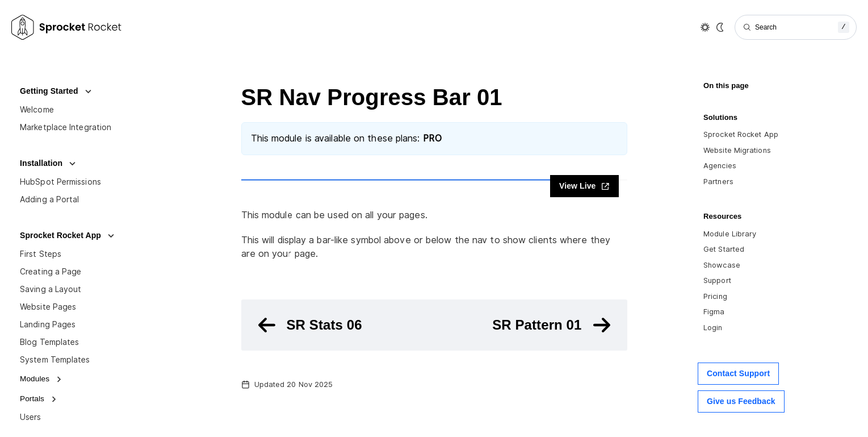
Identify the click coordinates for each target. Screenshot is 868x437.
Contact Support (738, 373)
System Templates (55, 360)
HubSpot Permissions (60, 182)
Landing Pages (48, 324)
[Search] (796, 27)
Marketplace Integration (66, 127)
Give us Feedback (741, 401)
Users (31, 417)
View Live (584, 186)
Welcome (37, 110)
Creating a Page (51, 272)
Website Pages (48, 307)
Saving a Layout (51, 289)
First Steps (41, 254)
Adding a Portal (50, 199)
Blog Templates (49, 342)
